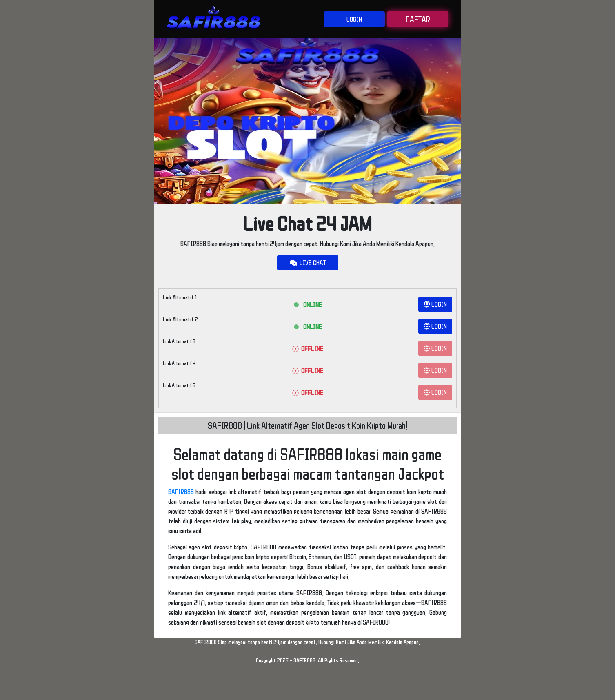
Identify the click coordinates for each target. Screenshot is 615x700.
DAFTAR (418, 19)
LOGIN (354, 19)
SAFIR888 (181, 492)
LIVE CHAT (308, 263)
